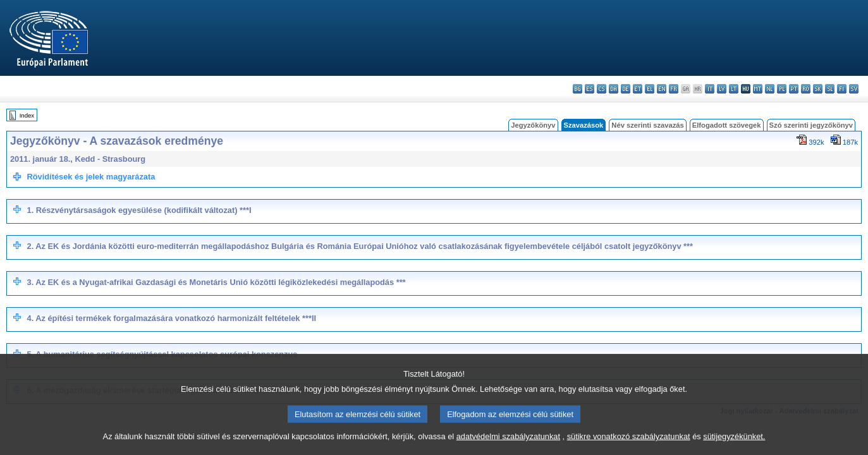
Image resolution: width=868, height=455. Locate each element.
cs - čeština (602, 89)
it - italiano (710, 89)
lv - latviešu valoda (722, 89)
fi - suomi (842, 89)
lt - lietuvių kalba (734, 89)
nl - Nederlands (770, 89)
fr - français (674, 89)
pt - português (794, 89)
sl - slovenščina (830, 89)
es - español (590, 89)
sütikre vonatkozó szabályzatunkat (629, 444)
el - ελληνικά (650, 89)
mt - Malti (758, 89)
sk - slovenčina (818, 89)
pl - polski (782, 89)
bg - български (578, 89)
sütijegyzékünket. (734, 444)
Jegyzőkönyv (533, 125)
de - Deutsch (626, 89)
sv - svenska (854, 89)
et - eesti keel (638, 89)
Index (27, 115)
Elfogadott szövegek (727, 125)
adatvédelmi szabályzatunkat (508, 444)
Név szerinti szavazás (647, 125)
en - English (662, 89)
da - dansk (614, 89)
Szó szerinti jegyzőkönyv (811, 125)
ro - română (806, 89)
